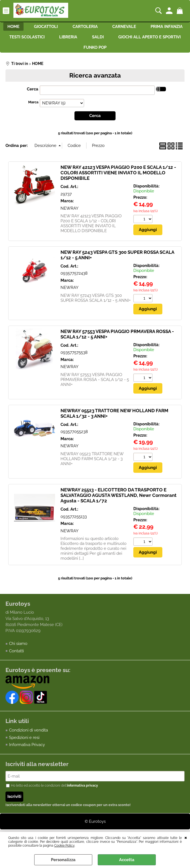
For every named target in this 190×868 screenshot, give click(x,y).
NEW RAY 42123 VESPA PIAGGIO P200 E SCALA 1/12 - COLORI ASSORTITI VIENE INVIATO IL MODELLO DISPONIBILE (118, 176)
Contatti (16, 655)
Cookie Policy (64, 846)
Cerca (33, 93)
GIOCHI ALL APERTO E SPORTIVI (75, 50)
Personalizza (63, 860)
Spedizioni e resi (24, 741)
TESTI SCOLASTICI (88, 39)
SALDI (162, 39)
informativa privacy (83, 790)
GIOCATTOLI (68, 27)
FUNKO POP (134, 50)
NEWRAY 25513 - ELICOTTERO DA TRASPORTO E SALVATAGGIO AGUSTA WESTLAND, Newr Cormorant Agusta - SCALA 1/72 (119, 499)
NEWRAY (70, 212)
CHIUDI (186, 837)
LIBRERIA (131, 39)
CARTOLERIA (109, 27)
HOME (34, 27)
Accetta (127, 860)
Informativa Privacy (27, 749)
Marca (33, 106)
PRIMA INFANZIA (38, 39)
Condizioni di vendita (28, 734)
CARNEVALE (150, 27)
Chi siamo (18, 648)
